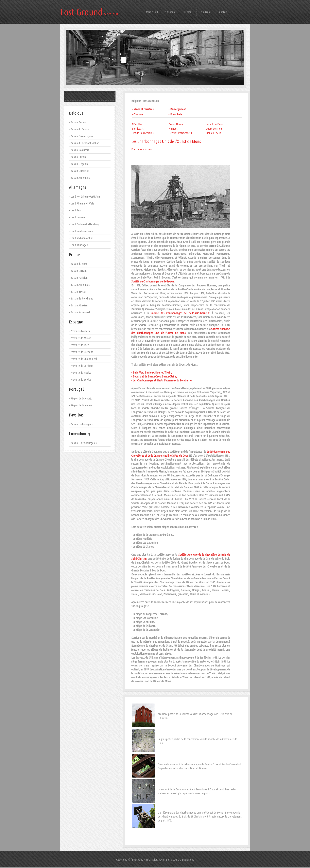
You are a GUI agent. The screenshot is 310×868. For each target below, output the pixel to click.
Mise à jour (152, 12)
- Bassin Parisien (78, 278)
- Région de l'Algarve (80, 405)
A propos (170, 12)
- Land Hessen (77, 217)
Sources (205, 12)
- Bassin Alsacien (78, 305)
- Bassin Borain (77, 122)
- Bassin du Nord (78, 264)
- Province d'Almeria (80, 331)
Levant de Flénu (215, 124)
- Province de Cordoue (81, 366)
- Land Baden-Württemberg (84, 224)
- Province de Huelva (80, 373)
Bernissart (138, 129)
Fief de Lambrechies (143, 133)
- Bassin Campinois (79, 171)
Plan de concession (142, 149)
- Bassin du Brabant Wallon (84, 143)
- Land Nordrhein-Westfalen (84, 196)
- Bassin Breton (78, 291)
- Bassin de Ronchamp (81, 298)
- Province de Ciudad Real (83, 359)
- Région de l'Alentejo (81, 398)
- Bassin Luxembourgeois (83, 443)
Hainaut (173, 129)
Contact (223, 12)
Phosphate (176, 114)
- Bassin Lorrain (78, 271)
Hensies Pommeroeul (180, 133)
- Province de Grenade (81, 352)
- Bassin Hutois (77, 157)
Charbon (138, 114)
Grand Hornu (176, 124)
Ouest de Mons (214, 129)
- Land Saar (75, 210)
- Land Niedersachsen (81, 231)
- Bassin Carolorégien (81, 136)
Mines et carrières (144, 109)
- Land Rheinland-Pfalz (81, 203)
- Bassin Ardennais (79, 178)
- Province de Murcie (80, 338)
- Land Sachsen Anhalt (81, 238)
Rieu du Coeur (213, 133)
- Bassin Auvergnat (80, 312)
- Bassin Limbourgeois (81, 424)
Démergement (178, 109)
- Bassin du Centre (79, 129)
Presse (188, 12)
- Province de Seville (80, 380)
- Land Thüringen (78, 245)
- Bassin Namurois (79, 150)
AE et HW (137, 124)
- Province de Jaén (79, 345)
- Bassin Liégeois (78, 164)
